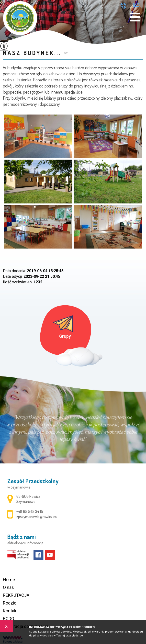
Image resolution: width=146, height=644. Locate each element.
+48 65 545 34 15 (123, 6)
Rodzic (10, 603)
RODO (9, 619)
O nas (8, 587)
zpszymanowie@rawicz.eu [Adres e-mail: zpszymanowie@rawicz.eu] (37, 517)
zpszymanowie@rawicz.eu (136, 5)
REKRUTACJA (16, 595)
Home (9, 580)
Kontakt (10, 611)
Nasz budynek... (32, 53)
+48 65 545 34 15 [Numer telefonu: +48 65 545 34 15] (30, 511)
